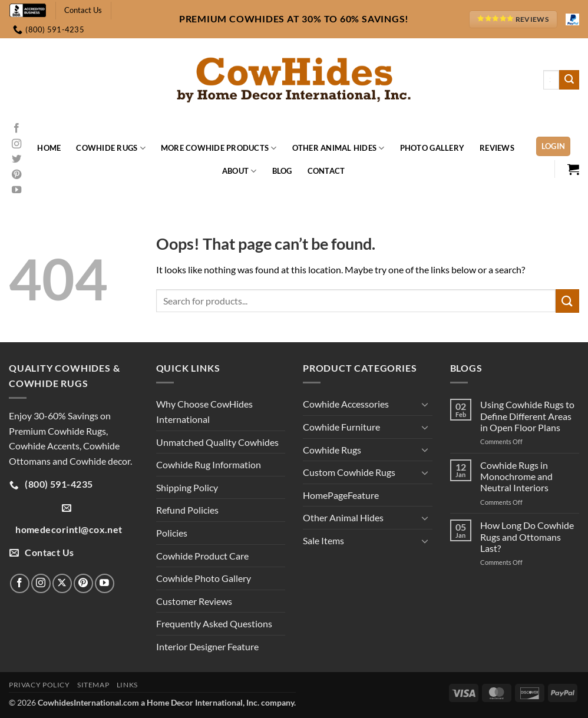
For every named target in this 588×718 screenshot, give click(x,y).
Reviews (497, 148)
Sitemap (93, 685)
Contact (326, 171)
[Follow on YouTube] (16, 190)
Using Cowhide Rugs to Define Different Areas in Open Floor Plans (527, 416)
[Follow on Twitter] (16, 160)
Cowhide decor (100, 461)
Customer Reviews (194, 601)
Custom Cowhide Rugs (349, 472)
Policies (172, 533)
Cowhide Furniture (341, 427)
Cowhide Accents (44, 446)
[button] (554, 146)
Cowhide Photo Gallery (204, 578)
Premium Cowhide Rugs (57, 431)
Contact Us (83, 10)
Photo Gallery (432, 148)
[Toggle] (425, 404)
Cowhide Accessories (346, 404)
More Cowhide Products (219, 148)
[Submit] (569, 80)
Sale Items (323, 540)
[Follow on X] (62, 583)
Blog (282, 171)
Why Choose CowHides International (204, 411)
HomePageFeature (341, 495)
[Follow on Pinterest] (16, 175)
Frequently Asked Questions (214, 623)
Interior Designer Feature (207, 646)
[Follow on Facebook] (16, 128)
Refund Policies (187, 510)
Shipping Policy (187, 487)
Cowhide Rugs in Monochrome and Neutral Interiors (516, 476)
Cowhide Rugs (111, 148)
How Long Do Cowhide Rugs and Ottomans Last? (527, 536)
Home (49, 148)
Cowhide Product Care (202, 556)
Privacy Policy (39, 685)
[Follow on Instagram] (16, 144)
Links (127, 685)
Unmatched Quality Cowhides (217, 442)
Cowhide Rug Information (209, 464)
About (240, 171)
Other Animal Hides (338, 148)
